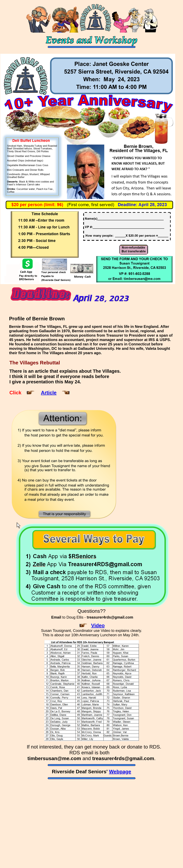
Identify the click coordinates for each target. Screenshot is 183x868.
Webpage (120, 772)
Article (49, 393)
